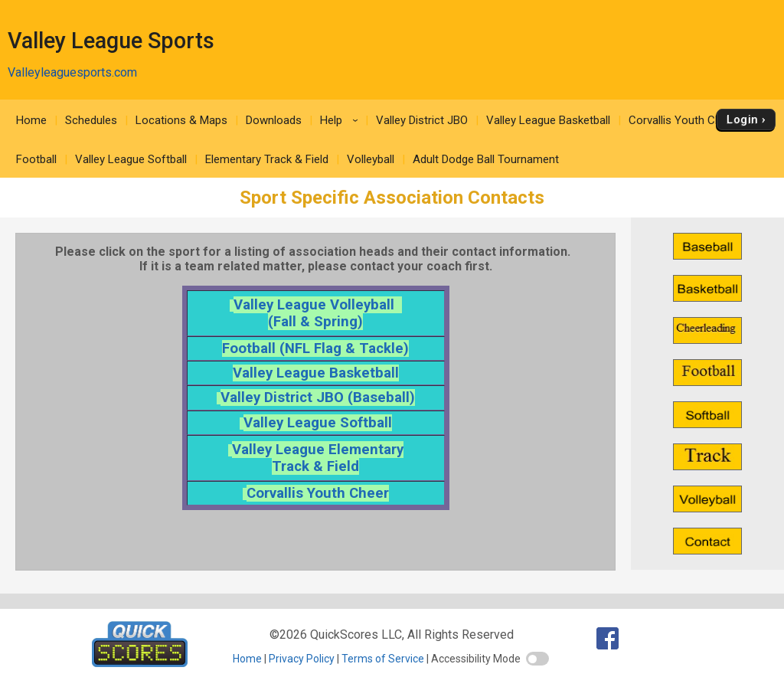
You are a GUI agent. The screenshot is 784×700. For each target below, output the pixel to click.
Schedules (91, 120)
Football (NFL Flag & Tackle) (315, 348)
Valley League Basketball (548, 120)
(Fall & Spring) (315, 322)
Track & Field (315, 466)
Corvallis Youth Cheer (683, 120)
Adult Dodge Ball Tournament (486, 159)
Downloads (274, 120)
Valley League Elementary (318, 450)
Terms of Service (383, 659)
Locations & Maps (181, 120)
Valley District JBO (422, 120)
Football (36, 159)
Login (742, 119)
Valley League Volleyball (318, 305)
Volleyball (371, 159)
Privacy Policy (302, 659)
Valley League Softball (131, 159)
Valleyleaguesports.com (72, 72)
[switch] (537, 659)
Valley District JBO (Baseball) (318, 397)
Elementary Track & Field (267, 159)
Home (31, 120)
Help (341, 120)
